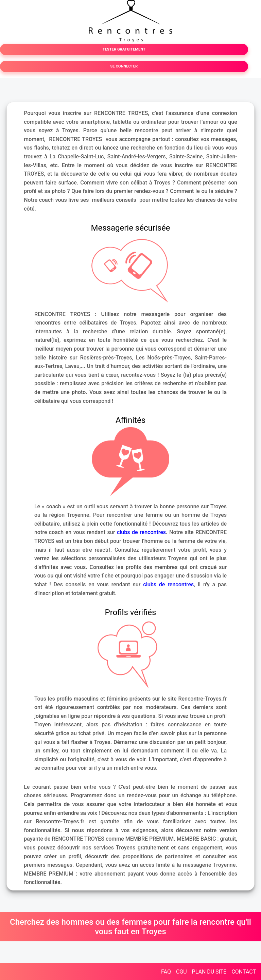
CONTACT (244, 972)
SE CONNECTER (124, 66)
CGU (181, 972)
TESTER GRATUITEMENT (124, 49)
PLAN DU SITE (209, 972)
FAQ (166, 972)
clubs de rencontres (141, 532)
